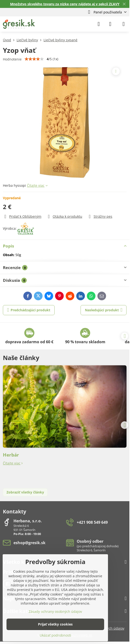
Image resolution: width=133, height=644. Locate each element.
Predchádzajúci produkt (29, 310)
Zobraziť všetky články (25, 492)
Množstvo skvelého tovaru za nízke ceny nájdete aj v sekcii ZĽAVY (65, 4)
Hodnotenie (12, 59)
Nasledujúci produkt (104, 310)
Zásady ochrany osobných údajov (55, 611)
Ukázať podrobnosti (55, 635)
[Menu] (124, 24)
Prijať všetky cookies (55, 624)
